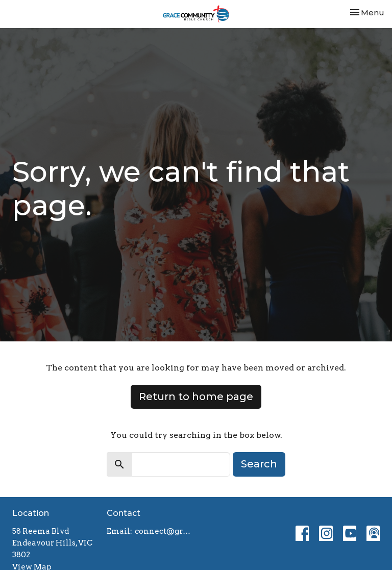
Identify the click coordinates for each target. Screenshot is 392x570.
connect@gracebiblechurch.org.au (163, 531)
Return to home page (196, 396)
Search (259, 464)
